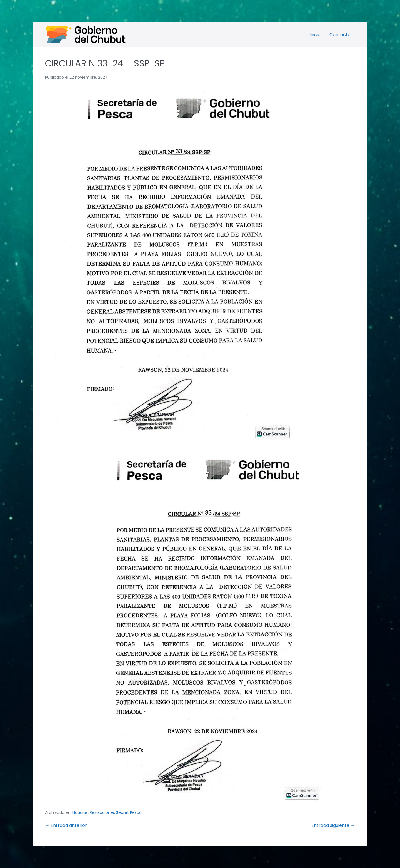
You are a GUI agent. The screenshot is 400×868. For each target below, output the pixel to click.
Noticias (80, 812)
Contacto (340, 35)
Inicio (315, 35)
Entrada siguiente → (333, 825)
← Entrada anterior (66, 825)
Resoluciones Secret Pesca (116, 812)
